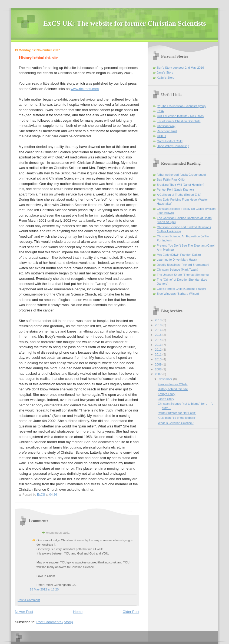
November (166, 379)
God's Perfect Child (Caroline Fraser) (181, 289)
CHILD (161, 136)
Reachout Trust (167, 131)
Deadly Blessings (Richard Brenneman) (183, 265)
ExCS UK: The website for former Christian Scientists (125, 23)
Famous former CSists (173, 384)
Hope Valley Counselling (173, 146)
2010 (159, 359)
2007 (159, 374)
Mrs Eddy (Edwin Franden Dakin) (179, 255)
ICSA (160, 111)
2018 (159, 325)
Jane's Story (165, 72)
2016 (159, 330)
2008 (159, 369)
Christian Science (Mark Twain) (177, 270)
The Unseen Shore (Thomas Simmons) (183, 275)
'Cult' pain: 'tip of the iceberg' (177, 418)
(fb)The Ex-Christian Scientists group (181, 106)
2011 (159, 354)
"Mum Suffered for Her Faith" (177, 413)
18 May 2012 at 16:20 (44, 589)
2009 (159, 364)
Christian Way (166, 126)
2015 (159, 335)
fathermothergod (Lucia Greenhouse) (181, 175)
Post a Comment (29, 600)
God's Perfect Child (170, 141)
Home (78, 612)
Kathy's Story (166, 78)
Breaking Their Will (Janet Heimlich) (180, 185)
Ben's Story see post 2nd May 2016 (180, 68)
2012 (159, 350)
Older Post (131, 612)
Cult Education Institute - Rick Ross (180, 116)
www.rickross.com (85, 89)
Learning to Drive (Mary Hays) (177, 260)
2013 (159, 345)
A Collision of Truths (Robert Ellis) (179, 195)
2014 (159, 340)
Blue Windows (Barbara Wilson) (178, 294)
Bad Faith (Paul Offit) (171, 180)
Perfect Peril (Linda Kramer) (175, 190)
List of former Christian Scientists (179, 121)
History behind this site (173, 389)
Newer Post (24, 612)
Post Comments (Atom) (55, 622)
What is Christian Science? (176, 423)
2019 (159, 320)
